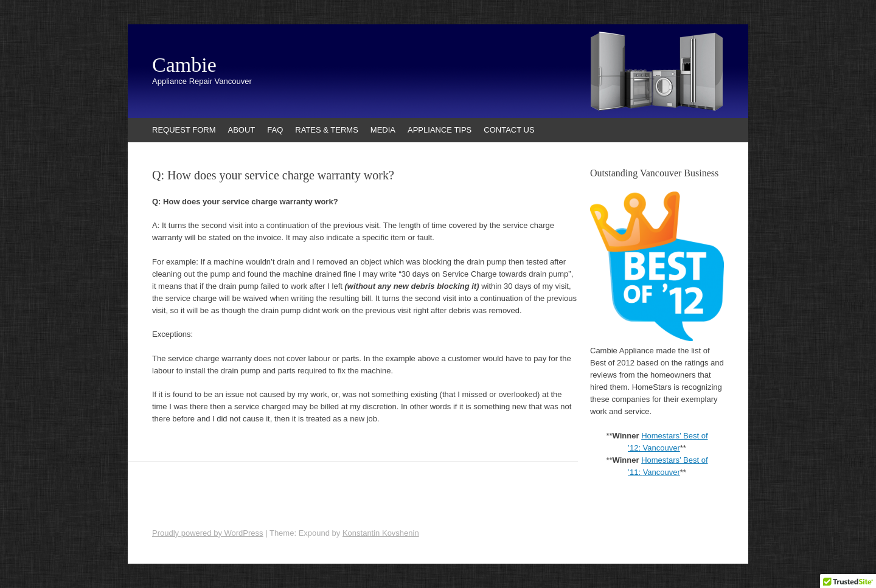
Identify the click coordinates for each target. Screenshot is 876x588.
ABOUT (242, 130)
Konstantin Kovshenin (381, 533)
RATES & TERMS (327, 130)
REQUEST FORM (184, 130)
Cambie (184, 65)
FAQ (275, 130)
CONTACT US (509, 130)
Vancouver (662, 472)
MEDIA (383, 130)
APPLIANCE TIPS (440, 130)
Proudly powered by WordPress (208, 533)
